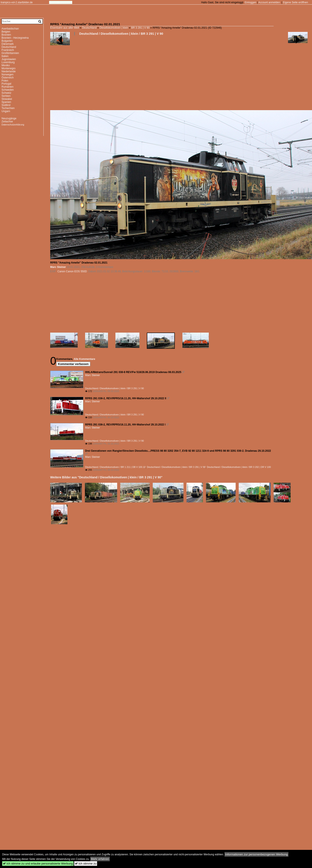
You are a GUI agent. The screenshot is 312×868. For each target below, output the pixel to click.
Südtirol (6, 105)
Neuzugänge (9, 118)
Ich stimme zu (86, 864)
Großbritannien (10, 53)
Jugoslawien (9, 59)
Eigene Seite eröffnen (295, 2)
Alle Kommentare (84, 359)
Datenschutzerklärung (13, 125)
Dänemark (8, 44)
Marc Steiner (58, 267)
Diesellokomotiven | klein (114, 28)
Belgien (6, 32)
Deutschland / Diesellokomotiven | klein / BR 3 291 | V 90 (121, 34)
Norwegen (8, 75)
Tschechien (8, 108)
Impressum (65, 2)
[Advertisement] (82, 75)
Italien (5, 56)
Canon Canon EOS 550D (72, 271)
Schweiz (6, 93)
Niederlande (9, 71)
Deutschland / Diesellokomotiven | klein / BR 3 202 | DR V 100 (239, 467)
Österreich (8, 78)
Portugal (6, 84)
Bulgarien (7, 41)
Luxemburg (8, 62)
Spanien (6, 102)
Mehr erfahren (100, 859)
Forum (54, 2)
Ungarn (6, 111)
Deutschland (89, 28)
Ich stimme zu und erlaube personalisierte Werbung (38, 864)
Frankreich (8, 50)
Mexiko (6, 65)
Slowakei (7, 99)
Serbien (6, 96)
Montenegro (9, 68)
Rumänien (8, 87)
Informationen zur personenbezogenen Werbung (256, 854)
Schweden (8, 90)
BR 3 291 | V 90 (140, 28)
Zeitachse (7, 122)
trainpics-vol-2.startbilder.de (17, 2)
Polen (5, 81)
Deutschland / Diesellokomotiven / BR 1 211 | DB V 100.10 (115, 467)
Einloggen (250, 2)
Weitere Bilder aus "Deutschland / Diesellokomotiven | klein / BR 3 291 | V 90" (106, 477)
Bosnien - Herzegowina (15, 38)
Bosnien (6, 35)
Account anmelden (269, 2)
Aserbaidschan (10, 29)
